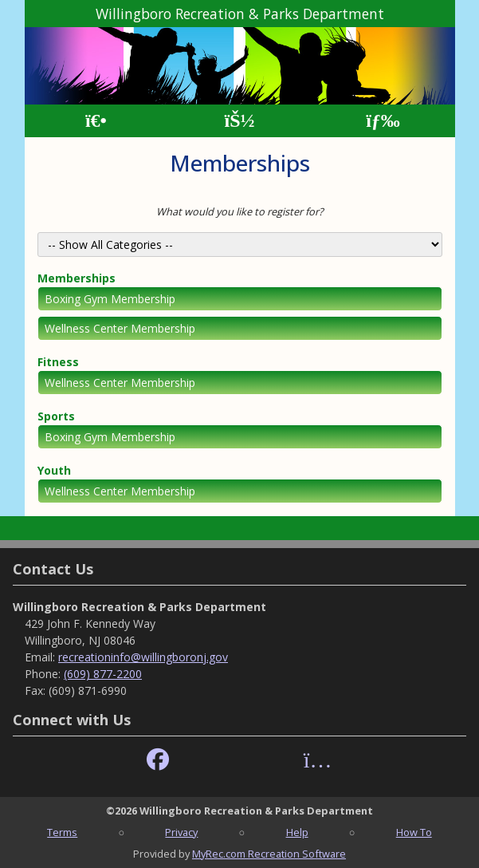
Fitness (58, 362)
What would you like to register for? (240, 211)
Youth (54, 470)
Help (297, 832)
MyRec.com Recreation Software (269, 854)
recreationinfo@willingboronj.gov (143, 657)
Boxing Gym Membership (110, 299)
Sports (56, 416)
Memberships (77, 278)
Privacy (181, 832)
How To (414, 832)
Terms (62, 832)
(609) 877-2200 (103, 674)
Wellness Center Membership (120, 328)
